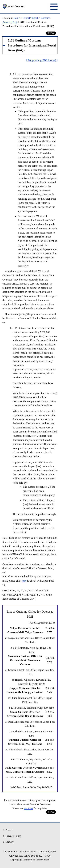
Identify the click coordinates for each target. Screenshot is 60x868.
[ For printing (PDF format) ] (42, 60)
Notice (9, 830)
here (24, 581)
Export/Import (30, 18)
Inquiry (10, 842)
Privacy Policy (14, 836)
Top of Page (55, 819)
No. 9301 (28, 808)
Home (17, 18)
